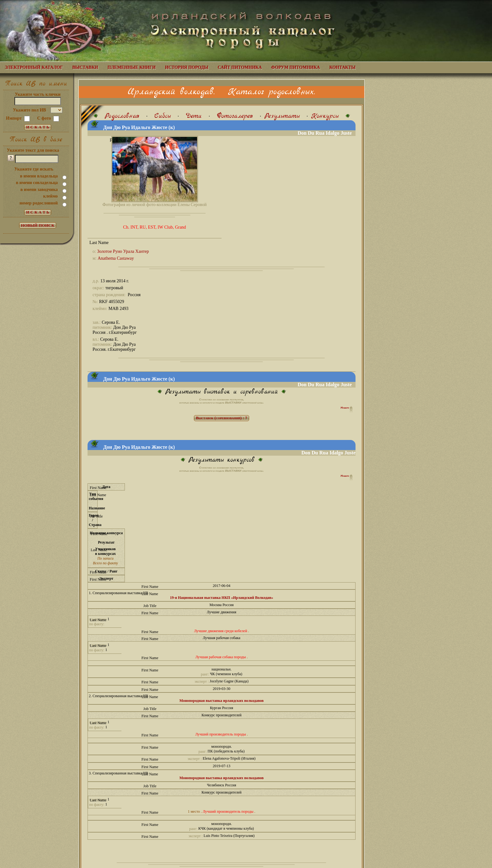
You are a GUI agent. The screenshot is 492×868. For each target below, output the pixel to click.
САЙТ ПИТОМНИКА (240, 67)
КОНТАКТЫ (342, 67)
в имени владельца (39, 176)
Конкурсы (325, 116)
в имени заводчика (39, 190)
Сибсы (163, 116)
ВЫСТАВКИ (85, 67)
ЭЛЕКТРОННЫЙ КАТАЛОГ (34, 67)
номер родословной (39, 203)
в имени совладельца (37, 183)
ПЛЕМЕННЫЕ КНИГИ (132, 67)
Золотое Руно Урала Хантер (123, 251)
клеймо (50, 196)
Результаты (282, 116)
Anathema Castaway (116, 258)
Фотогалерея (235, 116)
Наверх (345, 408)
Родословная (122, 116)
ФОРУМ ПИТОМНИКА (295, 67)
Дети (194, 116)
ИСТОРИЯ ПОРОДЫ (187, 67)
